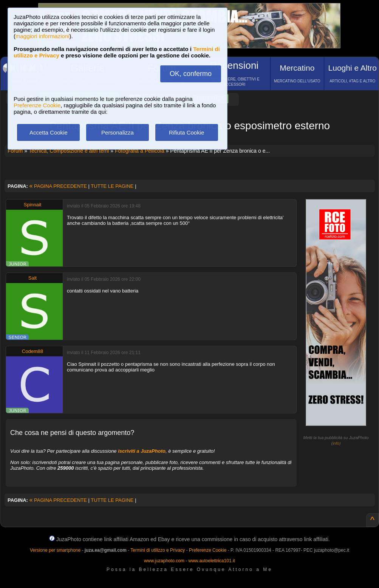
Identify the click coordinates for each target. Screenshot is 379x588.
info (336, 443)
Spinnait (33, 205)
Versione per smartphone (55, 550)
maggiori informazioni (43, 36)
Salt (32, 278)
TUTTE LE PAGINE (112, 186)
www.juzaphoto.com (164, 561)
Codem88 (32, 351)
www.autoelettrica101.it (211, 561)
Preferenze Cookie (37, 105)
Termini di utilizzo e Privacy (158, 550)
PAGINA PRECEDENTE (58, 186)
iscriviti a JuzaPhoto (142, 451)
